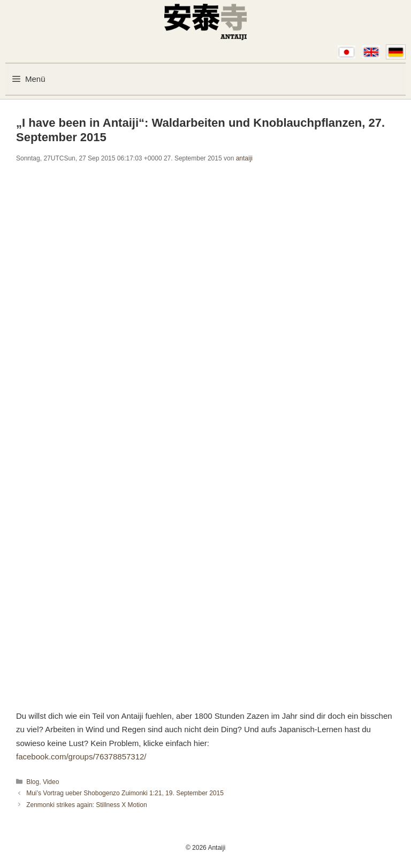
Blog (33, 782)
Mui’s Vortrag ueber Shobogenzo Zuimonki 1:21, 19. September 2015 (125, 793)
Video (51, 782)
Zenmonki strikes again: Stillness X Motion (86, 805)
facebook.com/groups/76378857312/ (81, 756)
